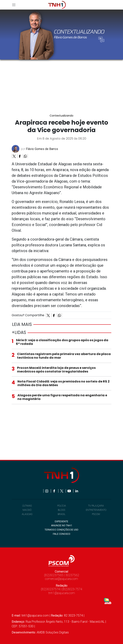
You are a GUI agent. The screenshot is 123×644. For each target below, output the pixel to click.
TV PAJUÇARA (96, 506)
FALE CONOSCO (62, 534)
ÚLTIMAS (27, 506)
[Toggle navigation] (15, 5)
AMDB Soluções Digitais (53, 632)
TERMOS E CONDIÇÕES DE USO (61, 530)
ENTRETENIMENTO (96, 510)
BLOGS (61, 510)
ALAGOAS (27, 514)
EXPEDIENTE (61, 521)
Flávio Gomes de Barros (42, 149)
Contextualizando (61, 116)
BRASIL (62, 514)
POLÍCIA (62, 506)
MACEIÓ (27, 510)
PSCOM (96, 514)
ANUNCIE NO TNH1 (62, 525)
